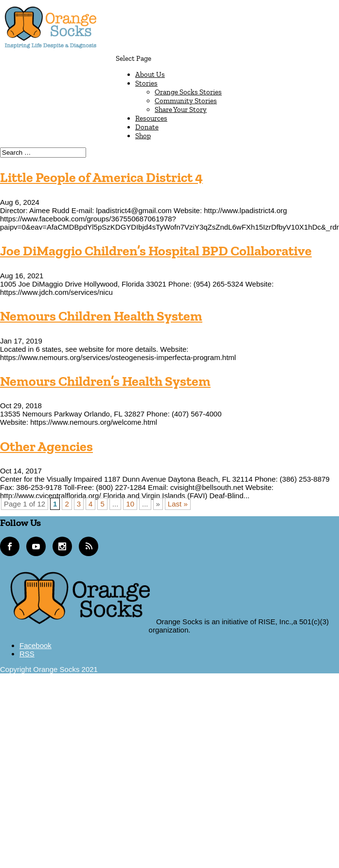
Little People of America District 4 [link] (101, 177)
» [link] (158, 504)
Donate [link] (147, 127)
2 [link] (67, 504)
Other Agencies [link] (46, 446)
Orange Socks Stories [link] (188, 92)
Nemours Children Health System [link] (101, 316)
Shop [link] (143, 136)
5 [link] (102, 504)
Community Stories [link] (186, 101)
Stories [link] (146, 83)
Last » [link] (178, 504)
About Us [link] (150, 74)
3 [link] (79, 504)
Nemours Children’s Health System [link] (105, 381)
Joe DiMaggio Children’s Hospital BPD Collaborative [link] (156, 251)
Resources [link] (151, 118)
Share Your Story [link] (181, 109)
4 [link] (90, 504)
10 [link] (130, 504)
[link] (51, 50)
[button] (227, 97)
